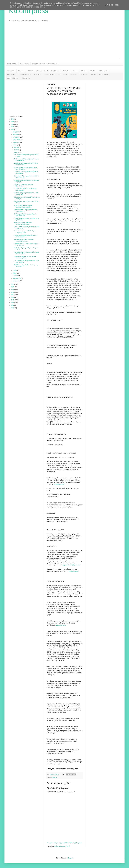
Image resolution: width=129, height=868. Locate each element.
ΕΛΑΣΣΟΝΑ (104, 74)
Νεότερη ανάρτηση (53, 843)
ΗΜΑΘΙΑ (66, 71)
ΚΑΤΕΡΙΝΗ (11, 71)
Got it (117, 5)
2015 (13, 300)
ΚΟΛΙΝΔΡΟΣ (12, 74)
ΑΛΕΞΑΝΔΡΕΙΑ (13, 78)
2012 (13, 305)
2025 (13, 122)
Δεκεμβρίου (16, 132)
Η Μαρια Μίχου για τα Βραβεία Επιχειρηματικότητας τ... (23, 223)
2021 (13, 284)
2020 (13, 287)
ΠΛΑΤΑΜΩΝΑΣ (104, 71)
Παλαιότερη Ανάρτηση (75, 843)
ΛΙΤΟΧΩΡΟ (55, 71)
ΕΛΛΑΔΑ (30, 71)
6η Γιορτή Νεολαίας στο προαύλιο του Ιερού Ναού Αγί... (25, 215)
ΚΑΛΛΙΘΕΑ (26, 78)
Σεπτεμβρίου (17, 140)
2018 (13, 292)
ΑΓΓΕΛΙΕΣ (74, 74)
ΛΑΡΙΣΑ (84, 71)
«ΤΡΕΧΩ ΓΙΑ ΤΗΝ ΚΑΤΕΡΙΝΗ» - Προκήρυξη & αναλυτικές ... (24, 206)
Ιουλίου (15, 145)
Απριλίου (16, 276)
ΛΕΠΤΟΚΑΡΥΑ (50, 74)
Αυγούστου (16, 142)
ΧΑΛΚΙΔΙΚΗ (63, 74)
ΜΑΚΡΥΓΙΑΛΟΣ (25, 74)
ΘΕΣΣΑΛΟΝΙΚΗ (42, 71)
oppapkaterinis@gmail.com (72, 565)
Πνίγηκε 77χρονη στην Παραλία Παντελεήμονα (23, 185)
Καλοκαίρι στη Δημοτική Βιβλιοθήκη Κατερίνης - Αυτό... (24, 232)
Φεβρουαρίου (17, 278)
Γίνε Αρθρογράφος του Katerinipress (45, 64)
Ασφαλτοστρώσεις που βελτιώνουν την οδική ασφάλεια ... (25, 236)
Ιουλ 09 (17, 150)
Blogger (70, 858)
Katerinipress (29, 11)
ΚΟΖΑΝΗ (84, 74)
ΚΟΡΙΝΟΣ (38, 74)
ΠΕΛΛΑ (75, 71)
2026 (13, 119)
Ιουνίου (15, 270)
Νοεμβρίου (16, 134)
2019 (13, 289)
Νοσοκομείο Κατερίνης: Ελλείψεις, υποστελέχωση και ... (24, 240)
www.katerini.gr (59, 484)
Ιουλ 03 (17, 152)
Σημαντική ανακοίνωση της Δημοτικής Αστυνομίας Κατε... (25, 257)
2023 (13, 127)
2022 (13, 129)
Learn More (109, 5)
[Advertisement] (64, 41)
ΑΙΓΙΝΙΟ (93, 71)
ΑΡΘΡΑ (93, 74)
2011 (13, 308)
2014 (13, 303)
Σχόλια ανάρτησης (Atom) (62, 846)
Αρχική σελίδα (12, 64)
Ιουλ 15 (17, 147)
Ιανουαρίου (16, 281)
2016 (13, 297)
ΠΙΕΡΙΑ (21, 71)
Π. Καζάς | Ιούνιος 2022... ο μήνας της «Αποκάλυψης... (25, 189)
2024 (13, 124)
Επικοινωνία (25, 64)
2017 (13, 295)
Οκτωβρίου (16, 137)
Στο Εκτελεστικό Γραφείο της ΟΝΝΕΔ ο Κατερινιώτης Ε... (25, 211)
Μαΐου (15, 273)
